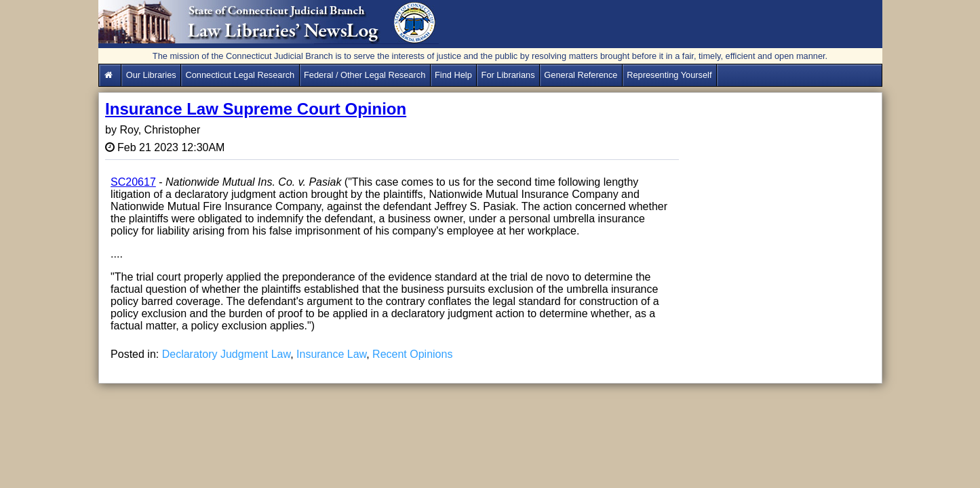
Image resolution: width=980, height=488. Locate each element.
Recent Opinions (412, 354)
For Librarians (508, 75)
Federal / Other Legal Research (365, 75)
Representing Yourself (669, 75)
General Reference (581, 75)
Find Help (453, 75)
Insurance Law (331, 354)
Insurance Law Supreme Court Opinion (256, 109)
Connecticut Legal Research (240, 75)
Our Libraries (151, 75)
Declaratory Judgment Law (226, 354)
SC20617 (133, 182)
